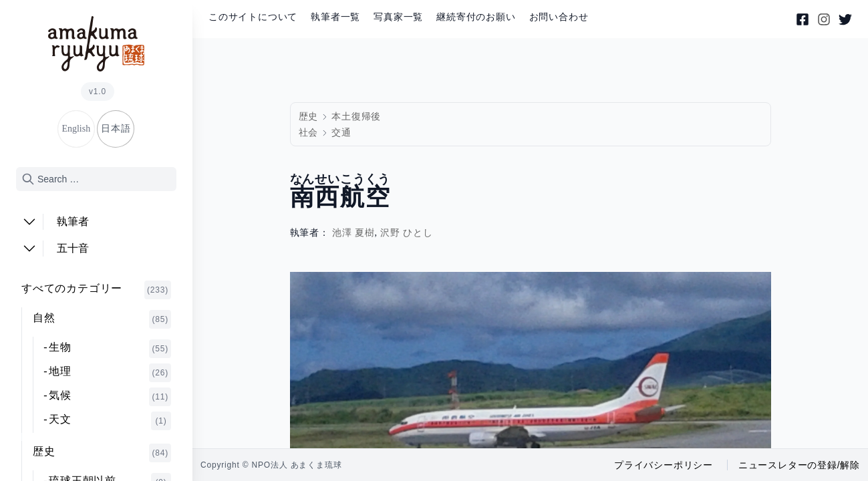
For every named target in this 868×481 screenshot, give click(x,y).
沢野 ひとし (406, 233)
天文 (110, 421)
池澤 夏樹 (353, 233)
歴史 (102, 453)
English (76, 129)
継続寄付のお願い (476, 17)
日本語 (116, 129)
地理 (110, 373)
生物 (110, 349)
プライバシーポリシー (664, 465)
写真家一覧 (398, 17)
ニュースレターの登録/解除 (799, 465)
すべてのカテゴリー (96, 290)
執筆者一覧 (335, 17)
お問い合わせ (559, 17)
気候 (110, 397)
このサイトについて (253, 17)
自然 (102, 319)
